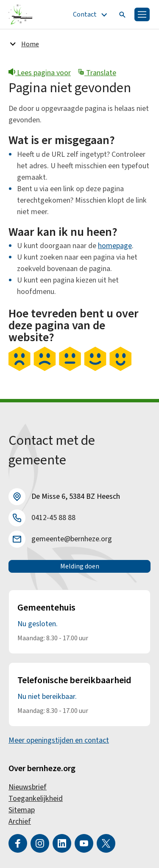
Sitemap (22, 810)
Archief (20, 821)
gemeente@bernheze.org (72, 539)
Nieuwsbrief (28, 787)
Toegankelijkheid (36, 799)
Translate (97, 73)
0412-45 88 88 (53, 518)
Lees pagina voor (40, 73)
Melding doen (80, 566)
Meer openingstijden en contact (59, 740)
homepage (115, 246)
